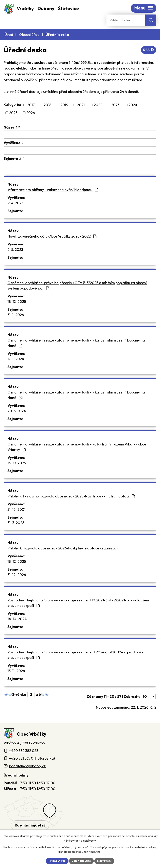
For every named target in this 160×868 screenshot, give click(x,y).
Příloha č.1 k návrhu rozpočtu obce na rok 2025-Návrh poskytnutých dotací (71, 496)
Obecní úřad (29, 35)
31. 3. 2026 (16, 523)
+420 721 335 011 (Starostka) (32, 758)
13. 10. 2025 (17, 463)
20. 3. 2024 (17, 411)
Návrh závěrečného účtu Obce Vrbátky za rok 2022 (52, 236)
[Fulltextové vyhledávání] (126, 20)
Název (10, 127)
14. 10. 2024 (17, 619)
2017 (31, 105)
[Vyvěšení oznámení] (80, 151)
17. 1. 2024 (16, 359)
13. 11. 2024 (16, 671)
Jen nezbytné (81, 861)
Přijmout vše (57, 861)
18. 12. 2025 (17, 302)
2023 (115, 105)
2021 (81, 105)
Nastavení (104, 861)
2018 (47, 105)
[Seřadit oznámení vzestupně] (19, 126)
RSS (149, 50)
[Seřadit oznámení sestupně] (19, 128)
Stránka (19, 694)
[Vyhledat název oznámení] (80, 135)
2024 (133, 105)
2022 (98, 105)
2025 (13, 113)
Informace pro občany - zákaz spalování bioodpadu (53, 190)
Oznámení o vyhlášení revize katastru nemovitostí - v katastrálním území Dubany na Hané (76, 343)
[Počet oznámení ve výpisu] (148, 696)
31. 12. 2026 (17, 575)
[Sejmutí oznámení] (80, 166)
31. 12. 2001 (16, 509)
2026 (31, 113)
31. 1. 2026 (16, 315)
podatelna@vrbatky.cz (27, 766)
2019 (64, 105)
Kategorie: (12, 104)
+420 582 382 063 (24, 751)
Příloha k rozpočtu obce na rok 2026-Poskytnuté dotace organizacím (64, 548)
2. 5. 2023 (15, 250)
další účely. (90, 841)
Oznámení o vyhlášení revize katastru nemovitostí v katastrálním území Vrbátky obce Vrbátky (77, 447)
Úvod (9, 35)
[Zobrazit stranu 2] (31, 694)
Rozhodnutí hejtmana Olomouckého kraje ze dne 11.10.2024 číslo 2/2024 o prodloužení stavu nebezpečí (78, 603)
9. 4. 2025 (15, 203)
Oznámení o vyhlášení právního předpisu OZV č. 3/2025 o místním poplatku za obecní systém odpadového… (77, 286)
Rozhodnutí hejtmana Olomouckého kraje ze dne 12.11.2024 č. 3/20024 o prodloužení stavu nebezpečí (77, 655)
